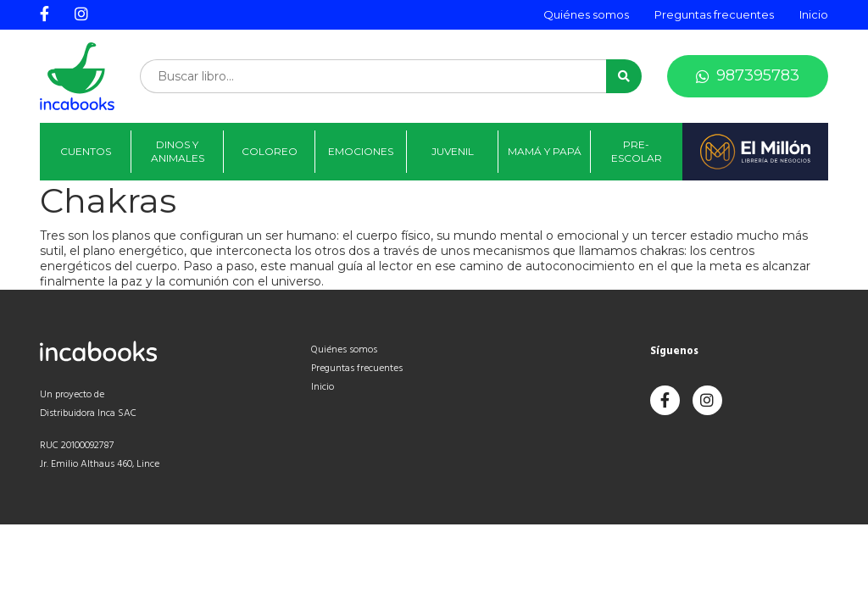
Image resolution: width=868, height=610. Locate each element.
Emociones (361, 151)
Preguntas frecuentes (714, 14)
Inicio (814, 14)
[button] (624, 76)
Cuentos (86, 151)
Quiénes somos (586, 14)
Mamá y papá (545, 151)
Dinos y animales (178, 151)
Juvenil (453, 151)
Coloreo (270, 151)
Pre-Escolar (637, 151)
